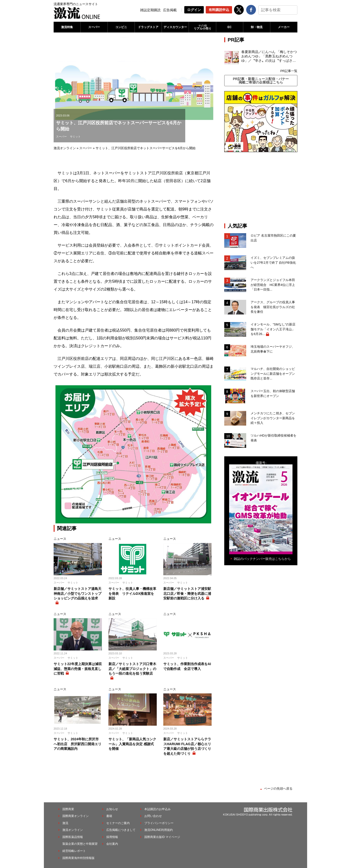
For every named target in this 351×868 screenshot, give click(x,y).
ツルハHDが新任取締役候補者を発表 (273, 438)
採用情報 (112, 837)
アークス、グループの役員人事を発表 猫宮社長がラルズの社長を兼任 (273, 307)
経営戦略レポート (74, 851)
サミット (75, 136)
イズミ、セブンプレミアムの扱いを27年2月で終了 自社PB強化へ (273, 262)
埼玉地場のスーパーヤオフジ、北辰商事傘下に (273, 349)
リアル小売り (202, 27)
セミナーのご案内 (118, 823)
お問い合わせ (153, 816)
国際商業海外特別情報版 (78, 858)
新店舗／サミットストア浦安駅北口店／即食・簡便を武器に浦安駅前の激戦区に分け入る (187, 593)
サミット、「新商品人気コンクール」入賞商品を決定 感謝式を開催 (132, 744)
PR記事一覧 (289, 71)
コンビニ (121, 27)
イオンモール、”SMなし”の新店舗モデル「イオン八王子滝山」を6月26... (273, 329)
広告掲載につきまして (121, 830)
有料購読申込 (219, 10)
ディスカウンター (175, 27)
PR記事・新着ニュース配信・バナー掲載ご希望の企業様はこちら (261, 81)
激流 (65, 823)
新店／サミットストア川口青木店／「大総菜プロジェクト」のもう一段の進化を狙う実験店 (132, 669)
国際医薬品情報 (73, 837)
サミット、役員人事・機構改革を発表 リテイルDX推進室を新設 (132, 593)
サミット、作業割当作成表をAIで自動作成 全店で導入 (187, 666)
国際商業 (68, 809)
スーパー (94, 27)
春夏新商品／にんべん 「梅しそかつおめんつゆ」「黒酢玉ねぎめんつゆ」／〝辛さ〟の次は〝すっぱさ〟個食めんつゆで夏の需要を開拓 (269, 56)
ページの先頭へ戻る (278, 789)
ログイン (194, 10)
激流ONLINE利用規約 (159, 830)
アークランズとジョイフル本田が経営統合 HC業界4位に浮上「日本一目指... (273, 285)
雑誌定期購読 (150, 10)
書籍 (109, 816)
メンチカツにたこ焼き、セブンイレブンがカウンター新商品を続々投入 (273, 418)
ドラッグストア (148, 27)
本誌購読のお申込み (157, 809)
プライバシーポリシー (159, 823)
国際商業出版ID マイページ (162, 837)
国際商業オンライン (76, 816)
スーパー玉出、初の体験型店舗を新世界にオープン (273, 393)
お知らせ (112, 809)
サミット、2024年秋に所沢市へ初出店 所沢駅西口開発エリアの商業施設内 (78, 744)
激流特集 (67, 27)
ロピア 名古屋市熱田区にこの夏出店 (273, 238)
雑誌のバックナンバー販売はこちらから (262, 559)
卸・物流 (257, 27)
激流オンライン (65, 148)
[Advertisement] (261, 188)
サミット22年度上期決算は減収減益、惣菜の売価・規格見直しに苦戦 (78, 669)
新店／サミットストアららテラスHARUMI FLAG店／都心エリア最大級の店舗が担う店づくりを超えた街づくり (187, 746)
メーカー (284, 27)
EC (229, 27)
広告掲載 (170, 10)
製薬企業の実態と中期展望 (80, 844)
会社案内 (112, 844)
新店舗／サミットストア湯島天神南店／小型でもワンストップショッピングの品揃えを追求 (78, 593)
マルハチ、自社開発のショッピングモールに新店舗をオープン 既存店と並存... (273, 374)
